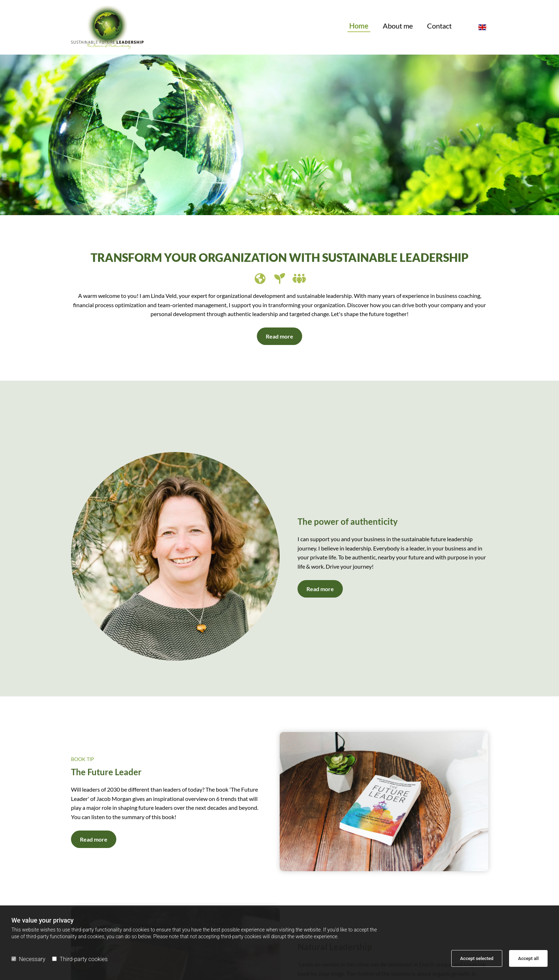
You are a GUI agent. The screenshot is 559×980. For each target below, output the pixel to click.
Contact (439, 26)
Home (359, 26)
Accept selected (477, 958)
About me (398, 26)
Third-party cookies (80, 959)
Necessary (28, 959)
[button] (279, 336)
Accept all (528, 958)
